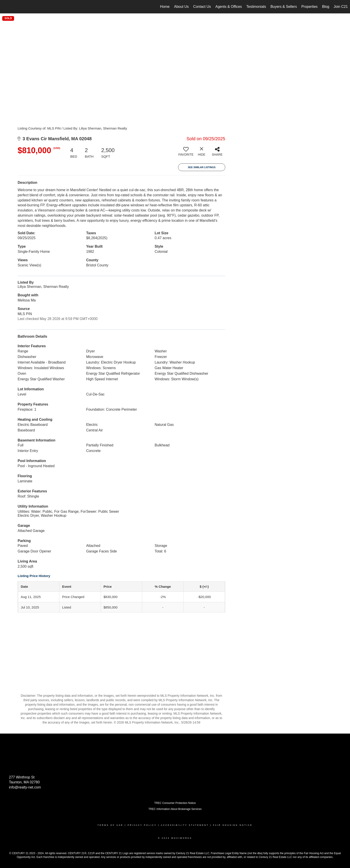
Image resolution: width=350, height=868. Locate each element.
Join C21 (341, 7)
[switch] (186, 153)
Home (165, 7)
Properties (309, 7)
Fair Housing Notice (233, 825)
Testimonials (256, 7)
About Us (181, 7)
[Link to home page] (6, 7)
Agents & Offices (229, 7)
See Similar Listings (202, 167)
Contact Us (202, 7)
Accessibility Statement (185, 825)
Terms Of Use (110, 825)
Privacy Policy (142, 825)
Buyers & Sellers (284, 7)
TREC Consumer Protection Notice (175, 803)
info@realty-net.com (25, 787)
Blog (326, 7)
